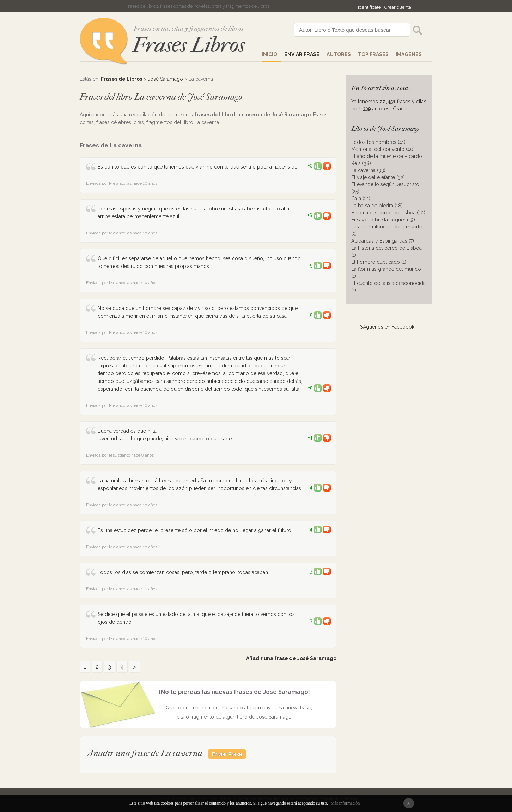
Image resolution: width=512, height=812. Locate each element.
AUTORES (339, 54)
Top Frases (373, 54)
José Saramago (165, 79)
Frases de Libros (121, 79)
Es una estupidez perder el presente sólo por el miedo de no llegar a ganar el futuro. (195, 530)
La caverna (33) (368, 170)
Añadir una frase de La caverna (145, 753)
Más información (345, 803)
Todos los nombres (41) (378, 142)
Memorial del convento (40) (383, 149)
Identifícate (369, 7)
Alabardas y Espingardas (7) (383, 241)
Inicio (269, 54)
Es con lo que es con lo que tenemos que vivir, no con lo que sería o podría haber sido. (198, 167)
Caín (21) (361, 199)
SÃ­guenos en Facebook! (388, 327)
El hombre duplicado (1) (379, 262)
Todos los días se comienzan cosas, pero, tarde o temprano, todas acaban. (183, 572)
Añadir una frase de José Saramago (291, 658)
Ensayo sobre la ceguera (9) (383, 220)
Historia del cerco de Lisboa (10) (388, 213)
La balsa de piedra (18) (377, 206)
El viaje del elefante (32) (378, 177)
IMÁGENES (409, 54)
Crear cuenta (398, 7)
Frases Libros (189, 45)
